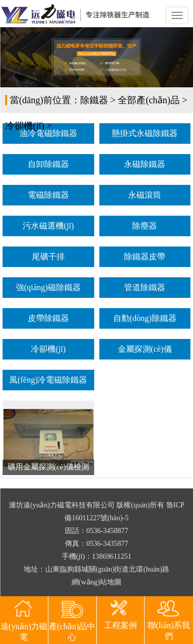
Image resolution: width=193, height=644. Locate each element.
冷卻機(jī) (25, 126)
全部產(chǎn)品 (149, 100)
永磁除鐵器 (145, 164)
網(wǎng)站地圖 (97, 582)
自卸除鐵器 (48, 164)
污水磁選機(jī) (48, 226)
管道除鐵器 (145, 287)
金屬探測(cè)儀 (145, 349)
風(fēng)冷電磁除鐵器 (48, 380)
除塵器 (145, 226)
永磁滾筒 (145, 195)
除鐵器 (94, 100)
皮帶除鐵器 (48, 318)
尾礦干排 (48, 257)
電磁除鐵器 (48, 195)
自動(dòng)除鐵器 (145, 318)
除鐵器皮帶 (145, 257)
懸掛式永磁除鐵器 (145, 133)
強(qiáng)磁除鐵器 (48, 287)
